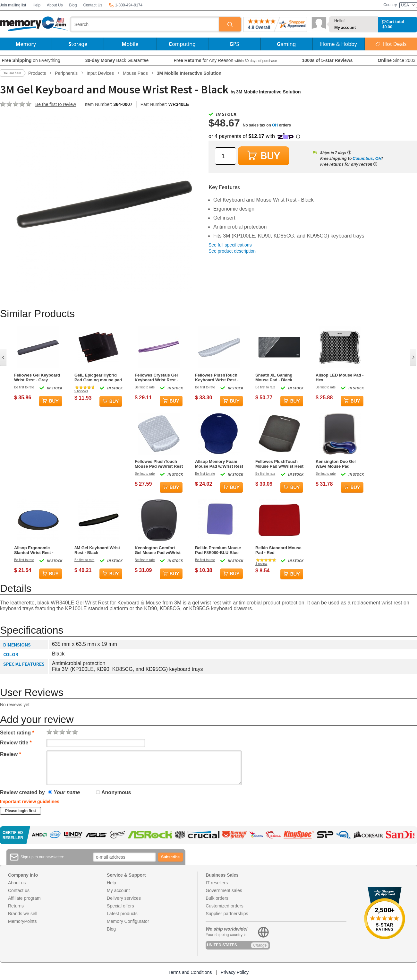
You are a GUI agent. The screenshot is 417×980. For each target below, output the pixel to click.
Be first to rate (24, 387)
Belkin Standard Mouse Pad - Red (278, 550)
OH (275, 125)
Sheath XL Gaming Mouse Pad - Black (274, 377)
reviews (81, 391)
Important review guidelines (30, 802)
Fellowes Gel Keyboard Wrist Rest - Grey (37, 377)
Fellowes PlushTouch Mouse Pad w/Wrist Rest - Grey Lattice (159, 464)
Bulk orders (217, 898)
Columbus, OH (367, 158)
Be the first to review (56, 104)
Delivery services (124, 898)
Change (260, 945)
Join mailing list (13, 5)
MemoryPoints (22, 921)
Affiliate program (24, 898)
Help (36, 5)
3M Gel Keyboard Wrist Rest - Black (97, 550)
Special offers (120, 906)
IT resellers (217, 883)
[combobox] (145, 24)
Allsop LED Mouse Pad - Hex (340, 377)
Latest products (122, 914)
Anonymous (113, 792)
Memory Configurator (128, 921)
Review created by (22, 792)
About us (17, 883)
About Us (55, 5)
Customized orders (225, 906)
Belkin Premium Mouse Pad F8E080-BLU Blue (218, 550)
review (261, 564)
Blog (73, 5)
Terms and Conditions (190, 972)
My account (345, 28)
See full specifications (230, 245)
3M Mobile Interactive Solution (268, 92)
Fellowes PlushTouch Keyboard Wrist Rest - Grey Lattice (217, 377)
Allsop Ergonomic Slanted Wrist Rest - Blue (34, 550)
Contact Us (93, 5)
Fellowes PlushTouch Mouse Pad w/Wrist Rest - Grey (279, 464)
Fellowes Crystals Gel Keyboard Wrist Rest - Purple (157, 377)
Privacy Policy (235, 972)
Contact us (19, 890)
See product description (232, 251)
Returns (16, 906)
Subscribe (170, 857)
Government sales (224, 890)
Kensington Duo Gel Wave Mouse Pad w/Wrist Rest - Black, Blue (336, 464)
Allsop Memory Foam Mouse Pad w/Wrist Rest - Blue (219, 464)
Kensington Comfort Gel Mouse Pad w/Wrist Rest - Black (158, 550)
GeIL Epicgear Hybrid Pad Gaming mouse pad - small (98, 377)
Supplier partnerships (227, 914)
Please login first (21, 811)
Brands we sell (23, 914)
